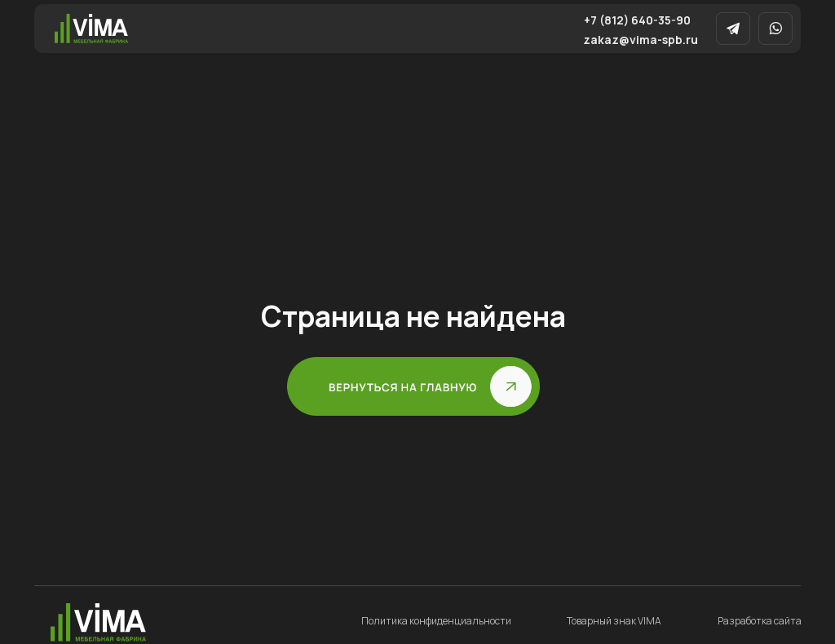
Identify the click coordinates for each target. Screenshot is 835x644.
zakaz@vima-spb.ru (641, 40)
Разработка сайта (760, 621)
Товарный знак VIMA (614, 621)
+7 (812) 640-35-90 (637, 20)
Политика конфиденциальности (436, 621)
